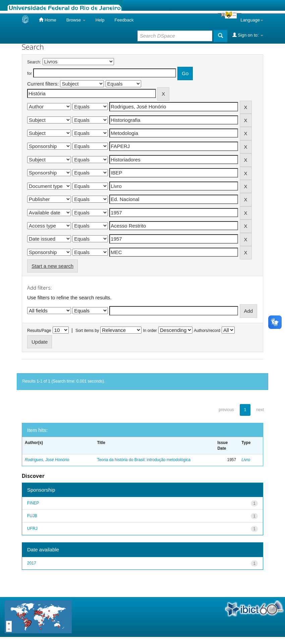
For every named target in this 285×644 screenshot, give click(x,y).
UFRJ (32, 529)
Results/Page (39, 331)
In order (150, 331)
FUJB (32, 516)
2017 (32, 563)
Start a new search (52, 266)
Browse (76, 20)
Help (100, 20)
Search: (34, 62)
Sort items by (87, 331)
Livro (246, 460)
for (30, 73)
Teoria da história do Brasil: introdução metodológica (144, 460)
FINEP (33, 503)
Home (47, 20)
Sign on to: (248, 35)
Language (252, 20)
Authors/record (207, 331)
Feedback (124, 20)
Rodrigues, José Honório (47, 460)
